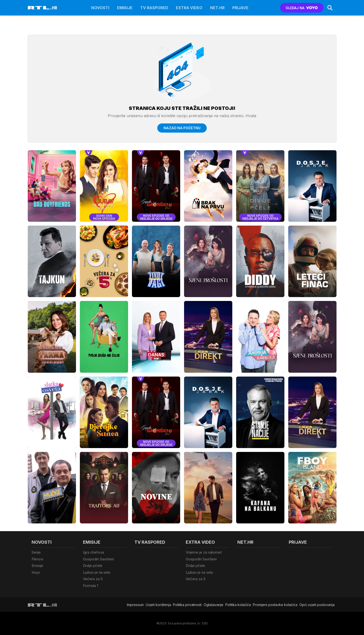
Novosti (100, 8)
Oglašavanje (213, 605)
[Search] (330, 8)
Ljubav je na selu (97, 572)
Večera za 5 (93, 579)
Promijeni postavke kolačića (275, 605)
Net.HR (217, 8)
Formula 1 (91, 586)
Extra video (189, 8)
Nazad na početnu (182, 128)
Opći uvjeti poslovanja (317, 605)
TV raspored (154, 8)
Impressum (135, 605)
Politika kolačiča (238, 605)
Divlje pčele (93, 566)
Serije (36, 552)
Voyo (36, 572)
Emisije (125, 8)
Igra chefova (93, 552)
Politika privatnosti (187, 605)
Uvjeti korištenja (158, 605)
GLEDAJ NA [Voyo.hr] (302, 8)
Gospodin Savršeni (98, 559)
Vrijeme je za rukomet (204, 552)
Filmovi (37, 559)
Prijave (240, 8)
